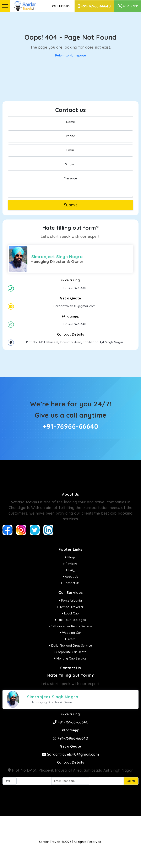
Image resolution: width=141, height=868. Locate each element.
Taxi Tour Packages (71, 620)
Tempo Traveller (70, 607)
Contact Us (70, 583)
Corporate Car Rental (70, 652)
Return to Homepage (71, 55)
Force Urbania (71, 601)
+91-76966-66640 (94, 6)
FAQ (71, 570)
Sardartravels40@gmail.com (71, 754)
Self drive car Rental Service (70, 626)
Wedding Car (71, 633)
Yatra (70, 639)
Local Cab (70, 613)
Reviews (71, 564)
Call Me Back (61, 6)
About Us (71, 577)
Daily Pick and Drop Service (71, 646)
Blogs (71, 557)
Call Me (131, 781)
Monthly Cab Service (70, 658)
